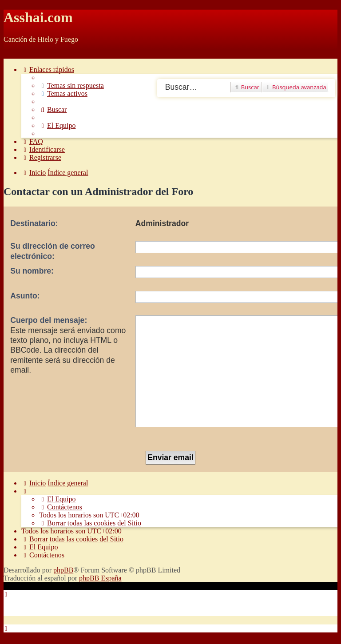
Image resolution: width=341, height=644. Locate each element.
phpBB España (100, 578)
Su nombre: (32, 271)
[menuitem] (71, 85)
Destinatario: (34, 223)
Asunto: (25, 296)
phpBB (63, 570)
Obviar (13, 54)
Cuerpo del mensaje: (49, 320)
